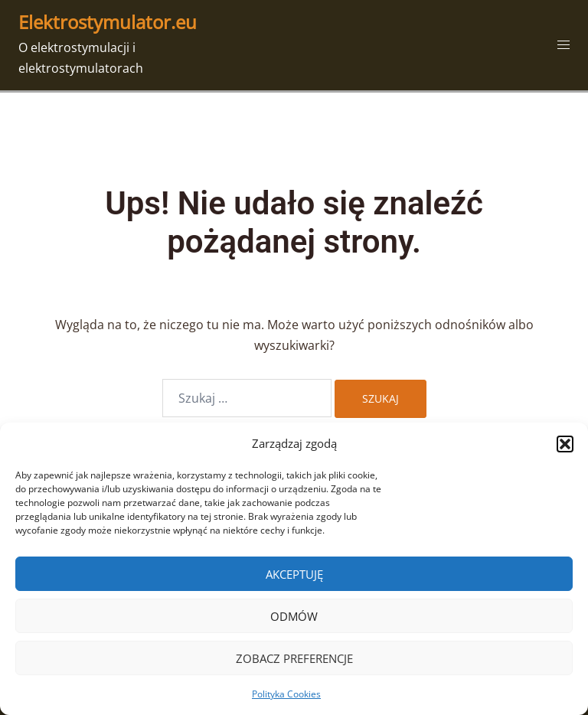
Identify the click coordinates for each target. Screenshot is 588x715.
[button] (565, 444)
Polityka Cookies (286, 694)
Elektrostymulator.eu (108, 22)
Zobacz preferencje (294, 658)
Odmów (294, 616)
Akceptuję (294, 574)
